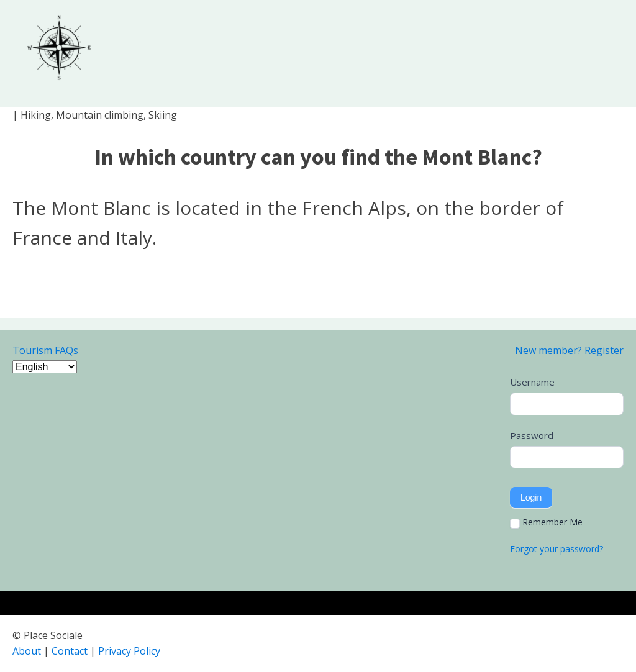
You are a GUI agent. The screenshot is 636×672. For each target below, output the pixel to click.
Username (532, 382)
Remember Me (546, 522)
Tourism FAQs (45, 350)
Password (532, 435)
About (27, 651)
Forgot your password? (556, 549)
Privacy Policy (129, 651)
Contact (70, 651)
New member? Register (569, 350)
